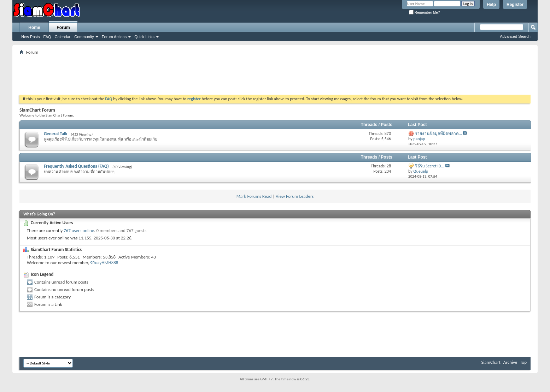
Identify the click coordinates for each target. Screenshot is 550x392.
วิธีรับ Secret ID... (430, 166)
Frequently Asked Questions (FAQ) (76, 166)
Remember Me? (424, 13)
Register (515, 5)
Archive (510, 362)
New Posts (31, 37)
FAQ (47, 37)
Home (34, 28)
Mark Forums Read (254, 196)
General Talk (56, 134)
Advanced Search (515, 36)
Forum (63, 28)
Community (84, 37)
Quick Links (144, 37)
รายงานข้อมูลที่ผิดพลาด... (438, 133)
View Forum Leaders (295, 196)
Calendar (63, 37)
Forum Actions (114, 37)
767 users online (79, 230)
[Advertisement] (275, 72)
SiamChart (491, 362)
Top (523, 362)
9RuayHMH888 (104, 263)
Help (491, 5)
